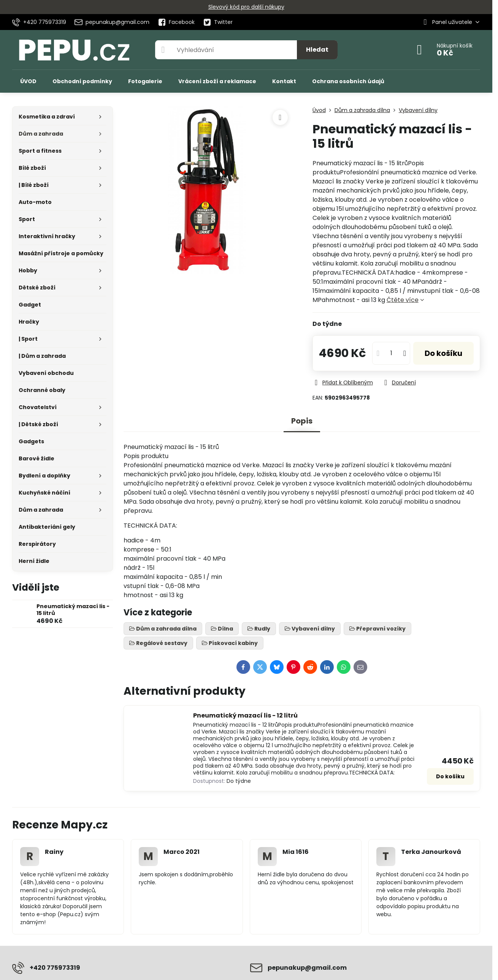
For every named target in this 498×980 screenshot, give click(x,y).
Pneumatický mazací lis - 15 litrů (73, 610)
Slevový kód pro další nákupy (246, 7)
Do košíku (443, 353)
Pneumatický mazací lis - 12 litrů (245, 715)
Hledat (317, 50)
